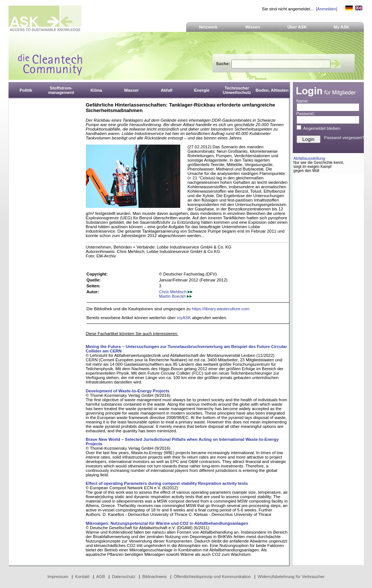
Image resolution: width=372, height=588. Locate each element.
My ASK (341, 27)
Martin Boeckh (176, 296)
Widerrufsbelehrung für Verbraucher (291, 577)
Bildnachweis (154, 577)
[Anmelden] (326, 9)
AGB (101, 577)
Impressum (58, 577)
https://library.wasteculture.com (221, 309)
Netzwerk (208, 27)
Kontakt (82, 577)
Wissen (253, 27)
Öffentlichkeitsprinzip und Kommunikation (212, 577)
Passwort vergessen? (344, 138)
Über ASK (297, 27)
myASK (184, 318)
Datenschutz (123, 577)
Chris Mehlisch (176, 292)
